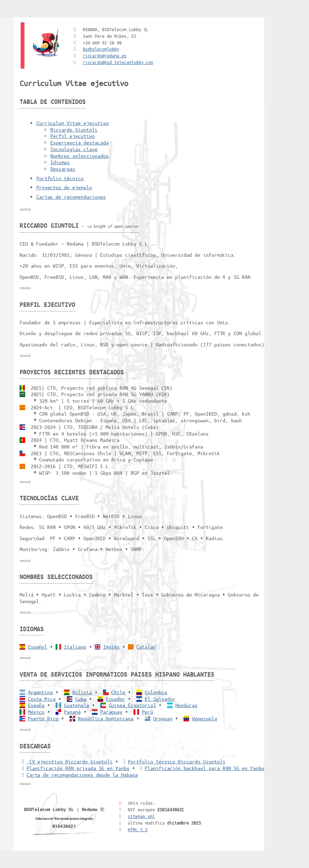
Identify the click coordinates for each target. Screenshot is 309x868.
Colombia (156, 692)
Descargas (63, 169)
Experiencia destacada (80, 142)
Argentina (41, 692)
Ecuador (116, 699)
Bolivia (82, 692)
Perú (148, 712)
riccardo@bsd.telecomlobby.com (118, 62)
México (36, 712)
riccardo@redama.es (105, 55)
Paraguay (112, 712)
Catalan (146, 647)
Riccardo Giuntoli (74, 129)
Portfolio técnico (60, 178)
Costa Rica (42, 699)
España (36, 705)
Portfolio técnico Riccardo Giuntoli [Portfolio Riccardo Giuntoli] (173, 761)
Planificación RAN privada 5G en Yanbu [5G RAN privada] (74, 768)
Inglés (112, 647)
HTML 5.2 (138, 829)
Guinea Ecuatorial (132, 705)
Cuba (81, 699)
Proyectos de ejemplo (64, 187)
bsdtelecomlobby (101, 49)
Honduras (187, 705)
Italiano (75, 647)
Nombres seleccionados (80, 156)
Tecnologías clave (74, 149)
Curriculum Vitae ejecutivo (73, 123)
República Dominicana (106, 718)
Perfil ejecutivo (73, 136)
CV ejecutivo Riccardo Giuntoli (66, 761)
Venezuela (204, 718)
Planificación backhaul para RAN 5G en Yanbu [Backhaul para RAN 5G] (201, 768)
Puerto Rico (43, 718)
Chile (118, 692)
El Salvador (160, 699)
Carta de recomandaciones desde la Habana (79, 775)
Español (38, 647)
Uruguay (163, 718)
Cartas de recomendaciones (71, 197)
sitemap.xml (141, 816)
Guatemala (77, 705)
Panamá (72, 712)
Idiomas (60, 162)
